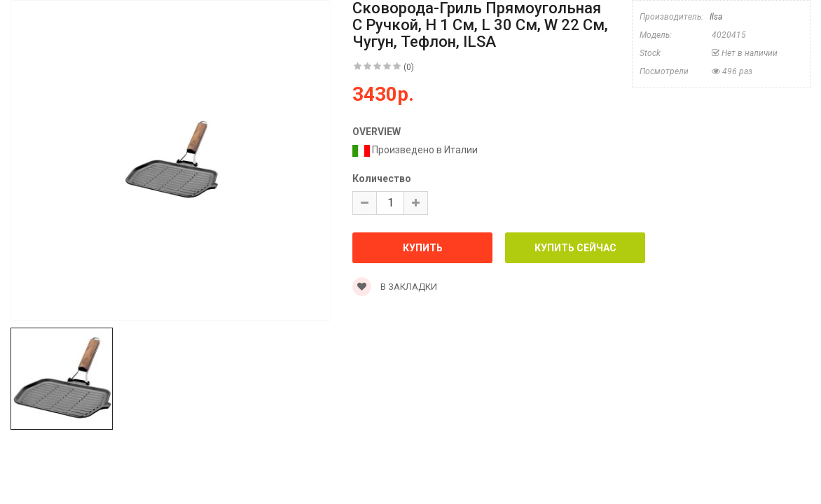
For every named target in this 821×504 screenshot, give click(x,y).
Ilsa (716, 17)
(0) (409, 67)
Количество (382, 178)
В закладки (395, 287)
